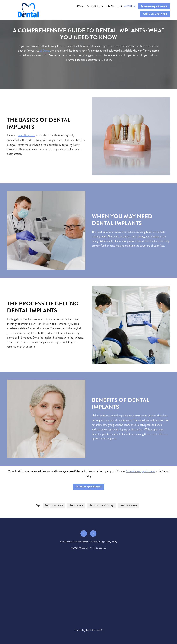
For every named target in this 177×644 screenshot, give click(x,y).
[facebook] (84, 534)
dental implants (26, 135)
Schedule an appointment (140, 471)
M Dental (45, 51)
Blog (101, 542)
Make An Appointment (154, 6)
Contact (93, 542)
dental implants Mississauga (102, 505)
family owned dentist (54, 505)
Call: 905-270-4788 (155, 14)
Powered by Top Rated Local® (88, 630)
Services (95, 6)
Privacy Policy (111, 542)
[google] (93, 534)
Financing (114, 6)
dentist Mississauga (128, 505)
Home (80, 6)
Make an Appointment (89, 486)
